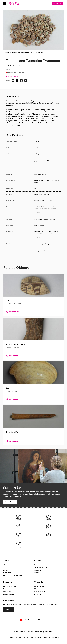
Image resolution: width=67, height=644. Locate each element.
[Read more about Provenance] (47, 235)
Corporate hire (39, 586)
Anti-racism (7, 592)
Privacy (12, 638)
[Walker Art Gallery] (18, 536)
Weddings (38, 594)
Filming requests (40, 592)
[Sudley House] (49, 536)
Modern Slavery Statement (25, 638)
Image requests (9, 594)
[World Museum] (49, 517)
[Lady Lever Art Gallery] (18, 545)
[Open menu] (5, 3)
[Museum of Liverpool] (18, 517)
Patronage (38, 570)
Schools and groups (10, 586)
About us (6, 565)
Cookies (38, 638)
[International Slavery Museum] (18, 526)
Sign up (9, 610)
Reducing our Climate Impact (13, 575)
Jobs (5, 568)
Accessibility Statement (51, 638)
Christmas (38, 589)
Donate (37, 573)
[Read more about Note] (47, 210)
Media (5, 570)
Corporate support (41, 568)
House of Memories (10, 589)
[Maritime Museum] (49, 526)
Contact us (7, 573)
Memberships (39, 565)
